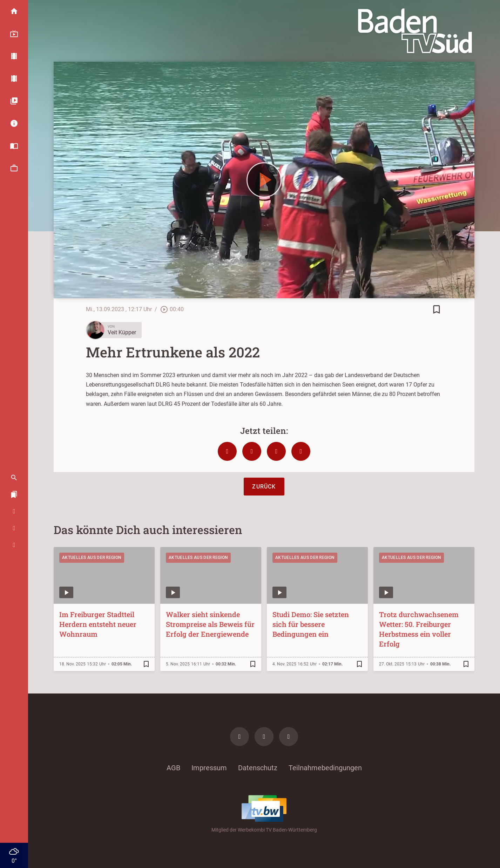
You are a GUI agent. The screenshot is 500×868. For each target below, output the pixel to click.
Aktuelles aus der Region (92, 558)
